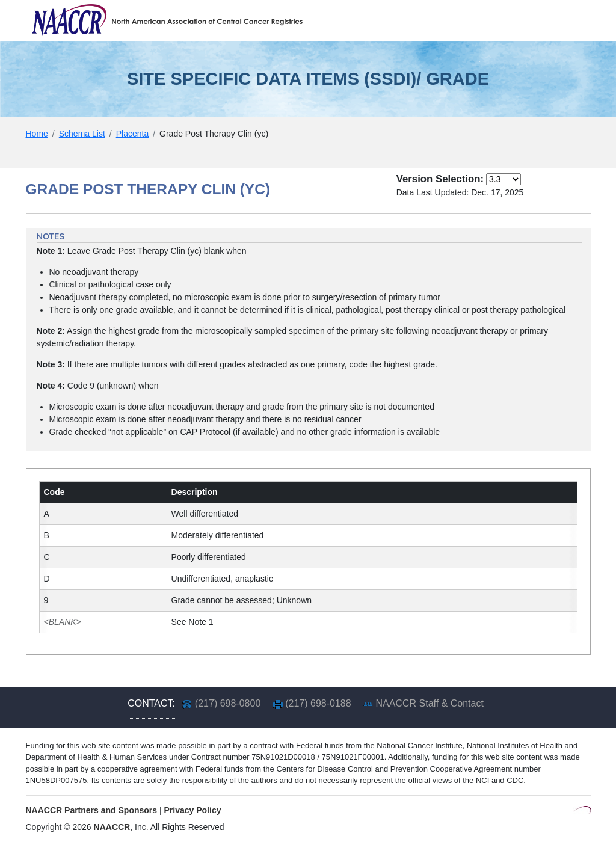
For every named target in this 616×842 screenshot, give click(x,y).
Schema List (82, 134)
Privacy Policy (193, 810)
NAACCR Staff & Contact (430, 703)
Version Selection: (440, 179)
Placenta (132, 134)
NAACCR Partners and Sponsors (92, 810)
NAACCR (112, 827)
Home (37, 134)
